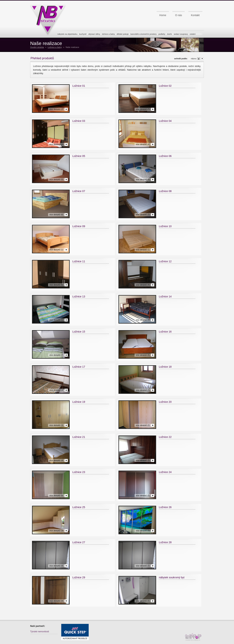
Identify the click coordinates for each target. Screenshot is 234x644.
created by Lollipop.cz (194, 637)
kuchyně (83, 34)
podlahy (162, 34)
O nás (179, 15)
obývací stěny (94, 34)
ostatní (193, 34)
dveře (170, 34)
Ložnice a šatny (55, 47)
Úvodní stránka (37, 47)
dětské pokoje (123, 34)
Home (163, 15)
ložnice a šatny (108, 34)
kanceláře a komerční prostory (144, 34)
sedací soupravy (181, 34)
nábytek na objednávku (67, 34)
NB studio (49, 19)
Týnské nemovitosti (40, 632)
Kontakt (195, 15)
